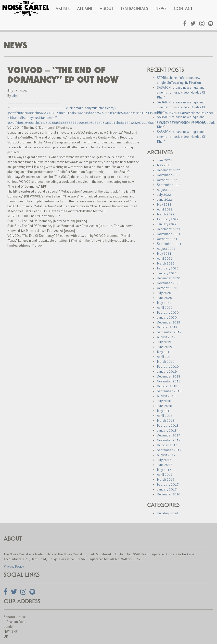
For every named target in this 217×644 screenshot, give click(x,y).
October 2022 (167, 180)
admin (16, 96)
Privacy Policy (14, 567)
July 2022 (164, 195)
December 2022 (169, 170)
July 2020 (164, 293)
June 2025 (165, 160)
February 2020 (168, 313)
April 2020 (165, 308)
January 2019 (167, 371)
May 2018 (164, 411)
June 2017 (165, 465)
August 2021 (166, 249)
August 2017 (166, 455)
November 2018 (169, 381)
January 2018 (167, 430)
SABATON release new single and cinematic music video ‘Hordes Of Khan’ (181, 92)
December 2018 (169, 376)
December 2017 (169, 435)
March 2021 (166, 263)
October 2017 (167, 445)
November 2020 (169, 283)
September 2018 (169, 391)
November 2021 (169, 234)
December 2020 (169, 278)
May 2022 (164, 204)
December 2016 (169, 494)
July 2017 (164, 460)
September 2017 (169, 450)
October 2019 (167, 327)
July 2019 (164, 342)
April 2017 (165, 475)
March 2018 (166, 421)
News (161, 9)
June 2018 (165, 406)
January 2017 (167, 489)
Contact (183, 9)
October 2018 (167, 386)
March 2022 (166, 214)
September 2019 (169, 332)
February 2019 (168, 367)
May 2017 (164, 470)
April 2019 (165, 357)
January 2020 (167, 317)
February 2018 (168, 426)
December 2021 (169, 229)
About (106, 9)
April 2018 (165, 416)
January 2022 (167, 224)
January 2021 (167, 273)
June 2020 (165, 298)
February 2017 (168, 484)
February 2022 (168, 219)
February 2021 (168, 268)
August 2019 (166, 337)
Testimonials (134, 9)
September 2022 (169, 185)
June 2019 (165, 347)
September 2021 (169, 244)
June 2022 (165, 200)
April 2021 (165, 259)
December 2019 (169, 322)
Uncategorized (167, 513)
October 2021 (167, 239)
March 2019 (166, 362)
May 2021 (164, 254)
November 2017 (169, 440)
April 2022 (165, 209)
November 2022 (169, 175)
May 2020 (164, 303)
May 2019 (164, 352)
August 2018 (166, 396)
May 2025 (164, 165)
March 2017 (166, 480)
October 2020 (167, 288)
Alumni (85, 9)
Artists (63, 9)
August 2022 (166, 190)
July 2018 (164, 401)
